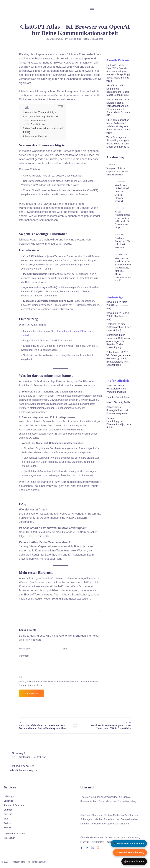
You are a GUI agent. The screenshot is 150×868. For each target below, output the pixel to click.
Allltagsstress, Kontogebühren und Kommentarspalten (117, 410)
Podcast (8, 823)
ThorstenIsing (75, 39)
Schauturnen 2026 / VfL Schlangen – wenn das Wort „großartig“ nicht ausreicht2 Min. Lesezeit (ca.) (119, 358)
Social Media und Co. (93, 39)
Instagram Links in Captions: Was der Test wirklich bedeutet (118, 171)
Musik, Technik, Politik (118, 402)
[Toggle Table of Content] (59, 108)
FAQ (28, 132)
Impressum (9, 838)
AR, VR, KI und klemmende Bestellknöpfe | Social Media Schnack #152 (118, 90)
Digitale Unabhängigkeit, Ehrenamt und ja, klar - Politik (119, 423)
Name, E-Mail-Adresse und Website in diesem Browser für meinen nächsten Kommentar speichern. (58, 683)
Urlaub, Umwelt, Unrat (118, 397)
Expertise (9, 801)
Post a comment (32, 693)
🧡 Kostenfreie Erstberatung (130, 852)
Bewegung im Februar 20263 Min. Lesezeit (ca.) (118, 316)
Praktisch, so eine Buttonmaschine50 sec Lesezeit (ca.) (119, 327)
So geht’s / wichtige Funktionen (42, 116)
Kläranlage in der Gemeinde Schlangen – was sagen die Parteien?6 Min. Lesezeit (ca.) (118, 341)
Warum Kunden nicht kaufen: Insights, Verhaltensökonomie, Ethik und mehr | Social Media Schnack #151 (118, 107)
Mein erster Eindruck (36, 136)
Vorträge (8, 810)
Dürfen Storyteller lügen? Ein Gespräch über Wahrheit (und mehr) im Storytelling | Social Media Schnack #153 (118, 73)
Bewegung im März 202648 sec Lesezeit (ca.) (118, 305)
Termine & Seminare (14, 805)
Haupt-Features (38, 121)
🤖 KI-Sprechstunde (134, 861)
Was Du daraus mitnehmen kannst (44, 128)
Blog (6, 819)
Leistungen (9, 796)
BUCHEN (9, 814)
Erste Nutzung (38, 124)
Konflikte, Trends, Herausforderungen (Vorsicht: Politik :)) (117, 389)
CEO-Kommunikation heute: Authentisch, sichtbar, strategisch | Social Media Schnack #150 (118, 126)
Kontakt (8, 828)
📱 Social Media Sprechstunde (129, 843)
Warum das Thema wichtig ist (41, 112)
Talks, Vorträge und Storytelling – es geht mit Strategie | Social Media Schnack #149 (118, 142)
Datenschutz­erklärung (15, 833)
